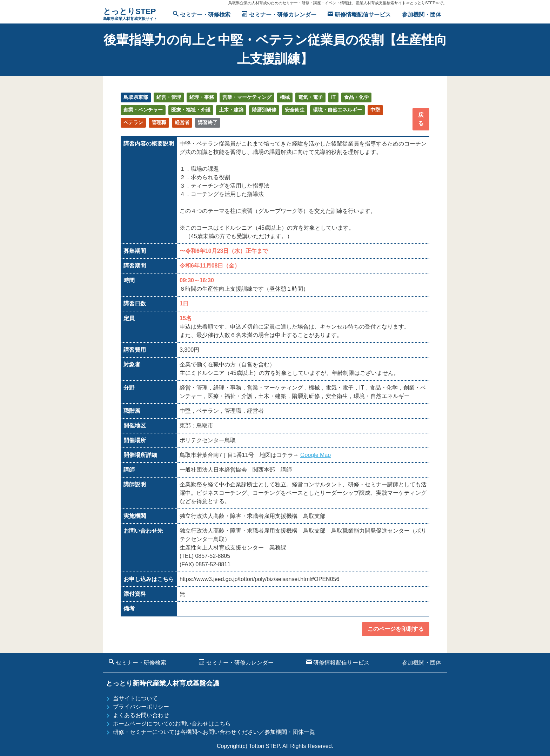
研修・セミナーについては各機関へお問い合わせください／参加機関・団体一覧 (214, 732)
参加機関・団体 (422, 15)
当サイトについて (135, 698)
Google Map (316, 455)
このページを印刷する (396, 629)
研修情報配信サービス (359, 14)
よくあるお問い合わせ (141, 715)
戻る (421, 119)
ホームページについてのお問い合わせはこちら (172, 724)
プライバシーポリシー (141, 707)
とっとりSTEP (130, 15)
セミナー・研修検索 (202, 14)
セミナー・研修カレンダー (279, 14)
